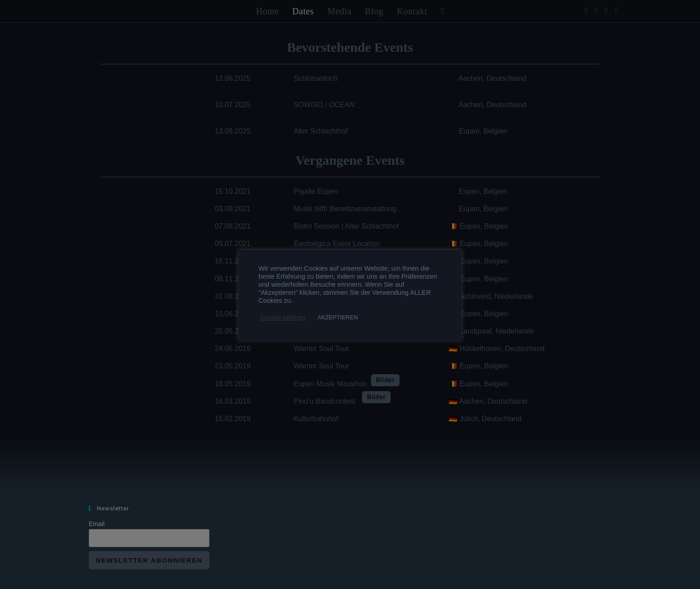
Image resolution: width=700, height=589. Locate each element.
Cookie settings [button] (283, 317)
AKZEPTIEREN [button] (337, 317)
